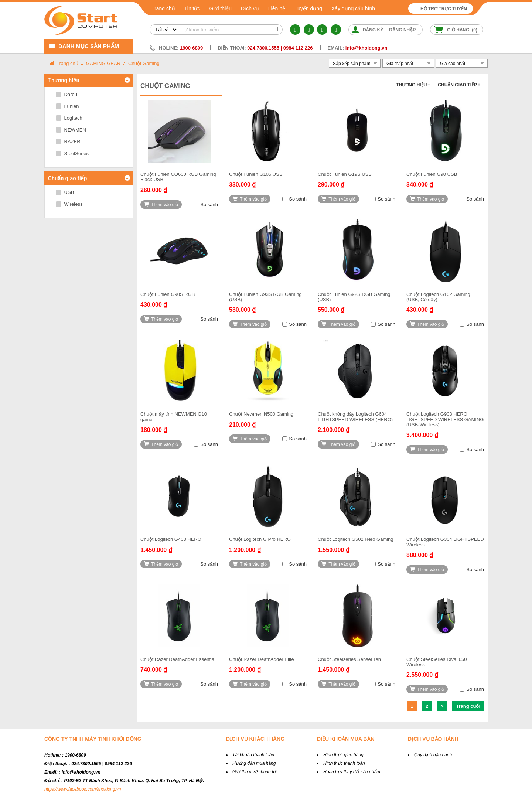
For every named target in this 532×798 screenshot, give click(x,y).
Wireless (69, 204)
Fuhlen (67, 106)
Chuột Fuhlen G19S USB (345, 174)
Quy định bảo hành (433, 755)
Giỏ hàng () (462, 30)
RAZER (68, 142)
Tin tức (192, 8)
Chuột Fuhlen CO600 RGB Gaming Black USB (178, 177)
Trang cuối (468, 706)
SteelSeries (72, 154)
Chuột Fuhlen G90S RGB (168, 294)
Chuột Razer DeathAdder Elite (262, 659)
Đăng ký (373, 30)
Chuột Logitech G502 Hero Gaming (356, 539)
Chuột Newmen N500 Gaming (261, 414)
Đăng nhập (402, 30)
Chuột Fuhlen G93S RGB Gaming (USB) (265, 297)
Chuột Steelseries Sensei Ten (349, 659)
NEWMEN (71, 130)
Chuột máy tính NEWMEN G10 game (174, 417)
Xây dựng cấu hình (353, 8)
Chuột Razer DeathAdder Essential (178, 659)
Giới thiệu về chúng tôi (255, 772)
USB (65, 192)
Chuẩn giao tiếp (459, 85)
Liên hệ (277, 8)
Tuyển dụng (308, 8)
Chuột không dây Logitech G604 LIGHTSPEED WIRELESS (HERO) (355, 417)
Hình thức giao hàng (343, 755)
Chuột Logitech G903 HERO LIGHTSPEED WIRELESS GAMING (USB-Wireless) (445, 419)
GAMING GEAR (103, 63)
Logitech (69, 118)
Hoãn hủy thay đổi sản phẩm (352, 772)
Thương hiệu (413, 85)
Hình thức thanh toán (344, 763)
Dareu (66, 94)
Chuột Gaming (144, 63)
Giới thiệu (220, 8)
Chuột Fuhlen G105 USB (256, 174)
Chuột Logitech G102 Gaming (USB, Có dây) (438, 297)
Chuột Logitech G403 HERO (171, 539)
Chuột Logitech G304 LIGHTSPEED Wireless (445, 542)
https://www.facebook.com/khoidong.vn (83, 789)
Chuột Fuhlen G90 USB (432, 174)
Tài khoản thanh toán (253, 755)
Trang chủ (163, 8)
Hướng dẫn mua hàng (254, 763)
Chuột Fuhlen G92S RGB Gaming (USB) (354, 297)
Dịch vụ (250, 8)
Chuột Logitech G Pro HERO (260, 539)
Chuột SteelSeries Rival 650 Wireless (436, 662)
